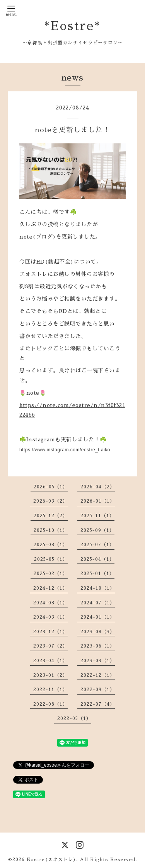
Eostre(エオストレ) (51, 860)
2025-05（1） (51, 559)
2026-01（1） (98, 501)
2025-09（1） (97, 530)
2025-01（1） (97, 574)
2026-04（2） (98, 487)
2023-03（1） (98, 661)
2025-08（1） (51, 545)
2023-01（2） (50, 675)
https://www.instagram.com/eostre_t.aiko (65, 450)
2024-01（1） (98, 617)
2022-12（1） (98, 675)
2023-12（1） (50, 632)
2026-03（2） (50, 501)
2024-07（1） (98, 603)
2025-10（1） (51, 530)
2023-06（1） (98, 646)
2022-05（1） (74, 718)
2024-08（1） (50, 603)
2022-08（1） (50, 704)
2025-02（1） (51, 574)
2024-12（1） (50, 588)
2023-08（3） (98, 632)
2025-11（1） (97, 516)
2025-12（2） (51, 516)
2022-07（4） (98, 704)
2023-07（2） (50, 646)
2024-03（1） (50, 617)
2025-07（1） (97, 545)
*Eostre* (72, 26)
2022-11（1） (50, 690)
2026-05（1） (51, 487)
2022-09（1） (98, 690)
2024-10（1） (98, 588)
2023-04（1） (50, 661)
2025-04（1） (97, 559)
